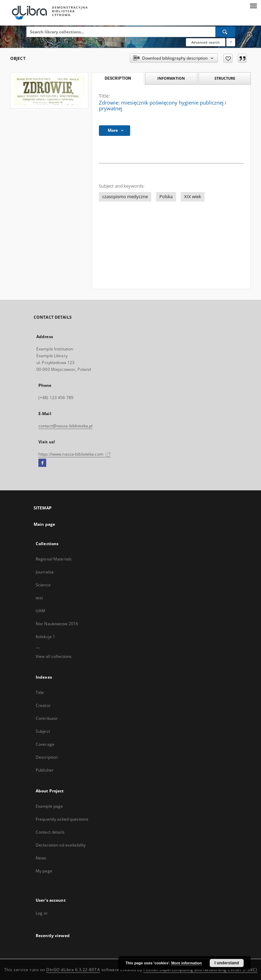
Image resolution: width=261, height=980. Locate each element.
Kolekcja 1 (45, 637)
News (41, 858)
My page (44, 871)
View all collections (54, 656)
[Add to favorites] (228, 58)
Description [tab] (118, 78)
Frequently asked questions (62, 819)
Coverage (45, 744)
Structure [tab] (225, 78)
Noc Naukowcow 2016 (57, 624)
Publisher (45, 770)
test (39, 598)
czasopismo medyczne (125, 197)
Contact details (50, 832)
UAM (40, 611)
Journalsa (45, 572)
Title (40, 692)
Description (47, 757)
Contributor (47, 718)
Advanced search (205, 42)
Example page (49, 806)
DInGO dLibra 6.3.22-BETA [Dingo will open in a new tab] (73, 970)
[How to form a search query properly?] (231, 42)
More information (187, 963)
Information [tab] (171, 78)
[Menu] (253, 5)
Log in (41, 913)
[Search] (225, 32)
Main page (44, 524)
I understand (227, 963)
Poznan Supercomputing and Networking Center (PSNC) (200, 970)
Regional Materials (54, 559)
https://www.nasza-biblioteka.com (75, 454)
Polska (166, 197)
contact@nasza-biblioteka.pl (65, 426)
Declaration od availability (61, 845)
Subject (43, 731)
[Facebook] (42, 463)
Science (43, 585)
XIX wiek (193, 197)
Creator (43, 705)
